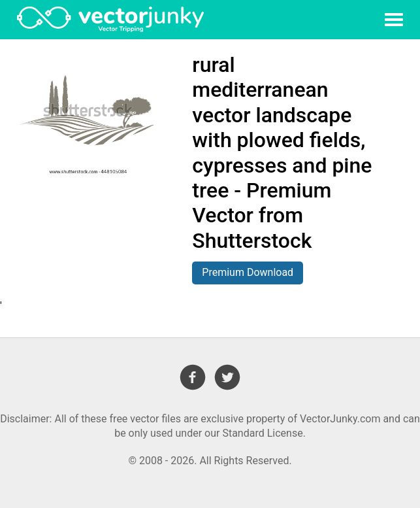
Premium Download (248, 272)
